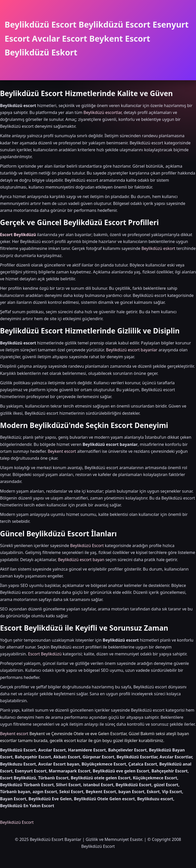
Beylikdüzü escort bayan (81, 560)
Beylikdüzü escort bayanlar (132, 350)
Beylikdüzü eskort (158, 248)
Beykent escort (62, 451)
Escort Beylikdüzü (18, 235)
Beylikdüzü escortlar (102, 112)
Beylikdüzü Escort (87, 546)
